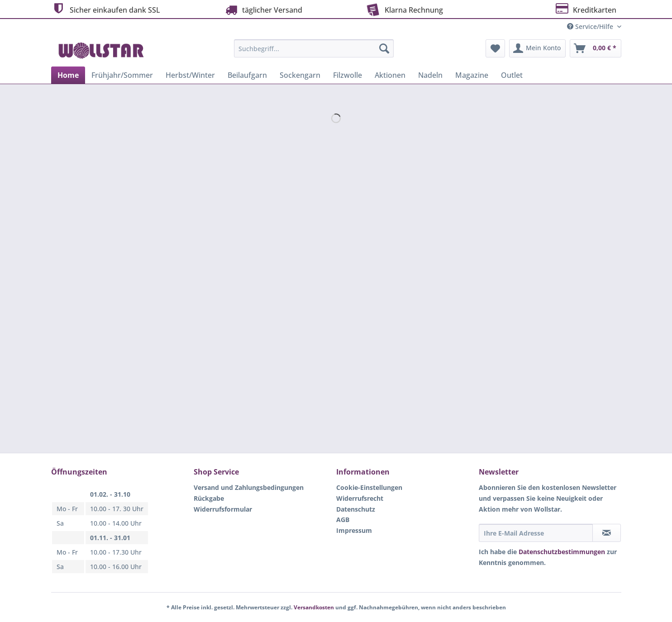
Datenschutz (356, 509)
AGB (343, 520)
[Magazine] (472, 75)
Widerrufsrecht (360, 498)
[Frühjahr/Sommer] (122, 75)
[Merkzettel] (495, 48)
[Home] (68, 75)
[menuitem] (314, 53)
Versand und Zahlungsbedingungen (249, 487)
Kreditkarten (585, 9)
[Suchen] (384, 48)
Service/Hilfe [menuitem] (591, 26)
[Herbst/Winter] (190, 75)
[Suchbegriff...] (314, 48)
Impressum (354, 530)
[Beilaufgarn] (247, 75)
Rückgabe (209, 498)
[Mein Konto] (537, 48)
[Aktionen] (390, 75)
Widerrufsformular (223, 509)
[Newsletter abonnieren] (607, 533)
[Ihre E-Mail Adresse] (536, 533)
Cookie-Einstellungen (369, 487)
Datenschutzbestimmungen (562, 552)
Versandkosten (314, 607)
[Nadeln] (430, 75)
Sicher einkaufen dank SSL (106, 9)
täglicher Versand (263, 10)
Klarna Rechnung (404, 9)
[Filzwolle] (348, 75)
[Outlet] (512, 75)
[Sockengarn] (300, 75)
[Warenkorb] (596, 48)
